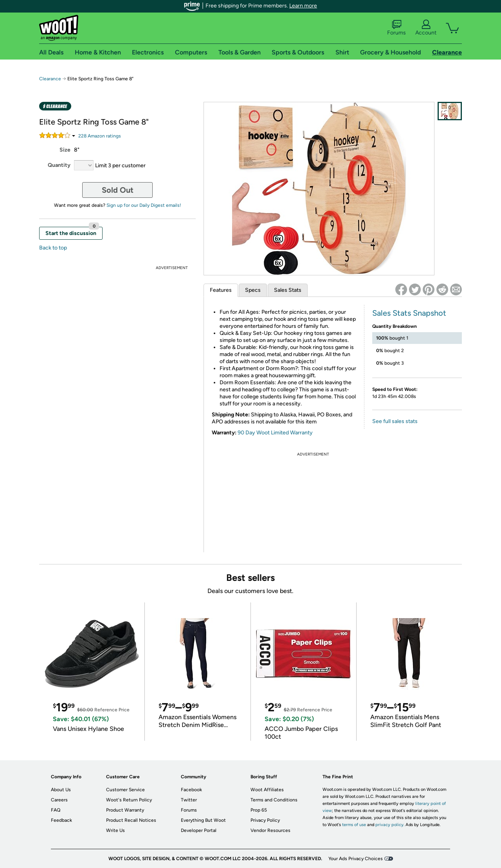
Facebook (191, 790)
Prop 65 (259, 810)
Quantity (59, 165)
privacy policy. (390, 825)
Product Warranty (125, 810)
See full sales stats (395, 421)
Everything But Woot (203, 820)
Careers (59, 800)
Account (426, 28)
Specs (253, 290)
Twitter (189, 800)
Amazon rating (100, 136)
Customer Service (125, 790)
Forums (396, 28)
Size (65, 150)
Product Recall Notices (131, 820)
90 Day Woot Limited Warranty (275, 433)
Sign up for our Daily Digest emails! (144, 205)
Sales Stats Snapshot (409, 313)
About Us (61, 790)
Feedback (61, 820)
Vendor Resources (270, 830)
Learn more (303, 6)
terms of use (354, 825)
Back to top (53, 248)
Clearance (50, 79)
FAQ (56, 810)
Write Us (115, 830)
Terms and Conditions (274, 800)
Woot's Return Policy (129, 800)
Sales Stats (288, 290)
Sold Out (118, 190)
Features (221, 290)
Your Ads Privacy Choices (356, 859)
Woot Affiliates (267, 790)
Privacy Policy (265, 820)
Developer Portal (199, 830)
